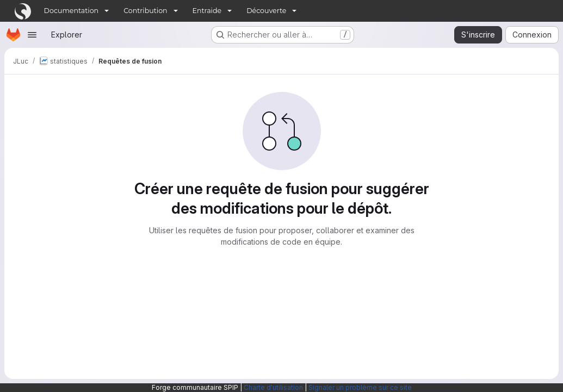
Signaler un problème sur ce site (360, 387)
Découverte (266, 11)
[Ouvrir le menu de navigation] (32, 35)
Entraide (207, 11)
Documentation (72, 11)
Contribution (145, 11)
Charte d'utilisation (273, 387)
